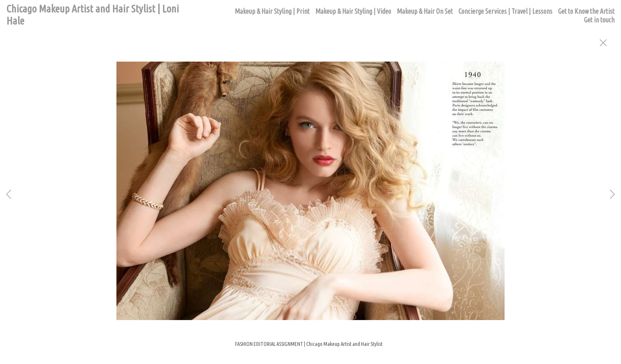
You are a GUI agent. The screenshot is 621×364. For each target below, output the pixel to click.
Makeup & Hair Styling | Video (353, 11)
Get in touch (599, 20)
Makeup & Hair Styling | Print (272, 11)
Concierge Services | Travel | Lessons (505, 11)
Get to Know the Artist (586, 11)
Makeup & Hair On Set (425, 11)
